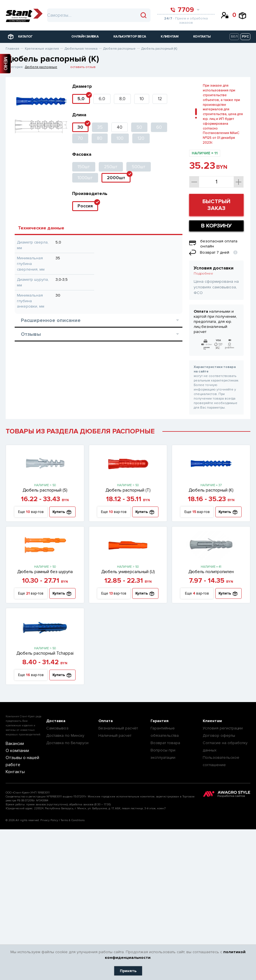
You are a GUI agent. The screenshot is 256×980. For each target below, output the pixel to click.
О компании (16, 750)
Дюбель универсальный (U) (128, 572)
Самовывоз (57, 728)
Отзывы (100, 334)
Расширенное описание (100, 320)
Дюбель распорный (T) (128, 490)
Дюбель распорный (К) (211, 490)
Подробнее (203, 274)
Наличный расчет (115, 735)
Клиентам (212, 721)
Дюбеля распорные (41, 67)
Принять (128, 971)
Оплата (106, 721)
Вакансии (13, 744)
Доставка (56, 721)
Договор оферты (219, 735)
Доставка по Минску (65, 735)
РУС (245, 37)
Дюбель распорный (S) (45, 490)
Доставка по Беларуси (67, 743)
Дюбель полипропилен (211, 572)
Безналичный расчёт (118, 728)
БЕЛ (234, 37)
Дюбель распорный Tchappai (45, 653)
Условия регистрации (223, 728)
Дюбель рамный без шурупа (45, 572)
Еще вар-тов (31, 512)
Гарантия (160, 721)
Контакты (13, 771)
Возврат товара (165, 743)
